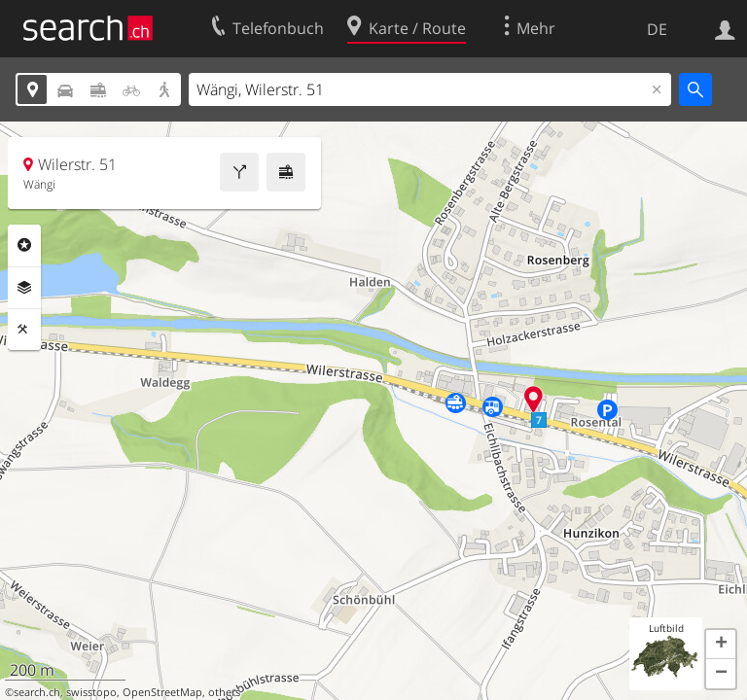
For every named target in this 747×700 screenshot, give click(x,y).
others (224, 692)
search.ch (37, 692)
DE (657, 29)
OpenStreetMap (162, 692)
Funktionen (24, 330)
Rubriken (24, 245)
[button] (721, 645)
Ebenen (24, 288)
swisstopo (91, 692)
